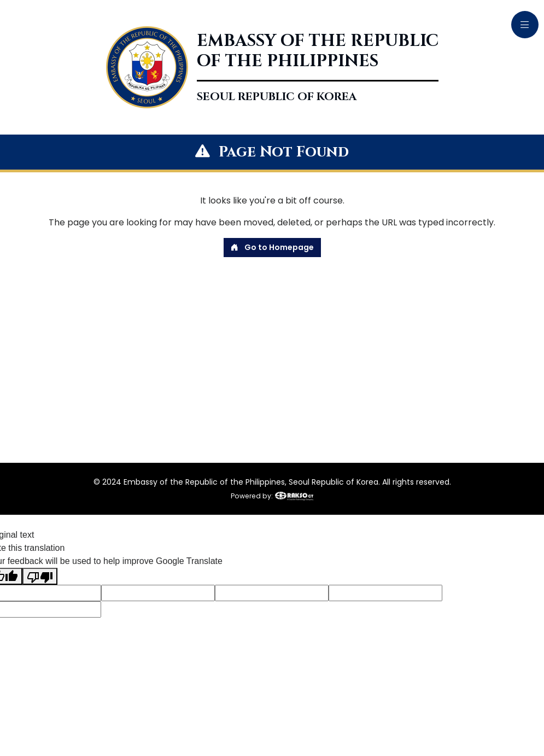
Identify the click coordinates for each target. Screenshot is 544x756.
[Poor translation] (40, 576)
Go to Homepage (272, 247)
